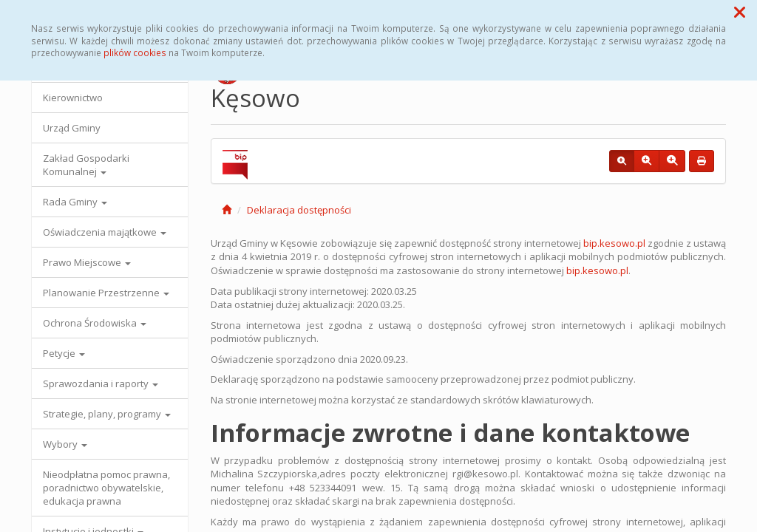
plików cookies (135, 52)
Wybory (65, 444)
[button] (740, 12)
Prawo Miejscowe (87, 262)
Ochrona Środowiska (95, 323)
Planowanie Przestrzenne (106, 293)
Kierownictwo (73, 98)
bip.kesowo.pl (615, 243)
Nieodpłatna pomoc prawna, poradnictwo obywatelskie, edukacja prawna (106, 488)
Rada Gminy (75, 202)
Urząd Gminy (72, 128)
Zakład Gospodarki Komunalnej (86, 165)
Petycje (64, 353)
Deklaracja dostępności (299, 210)
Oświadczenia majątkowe (105, 232)
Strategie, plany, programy (107, 414)
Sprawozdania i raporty (101, 383)
